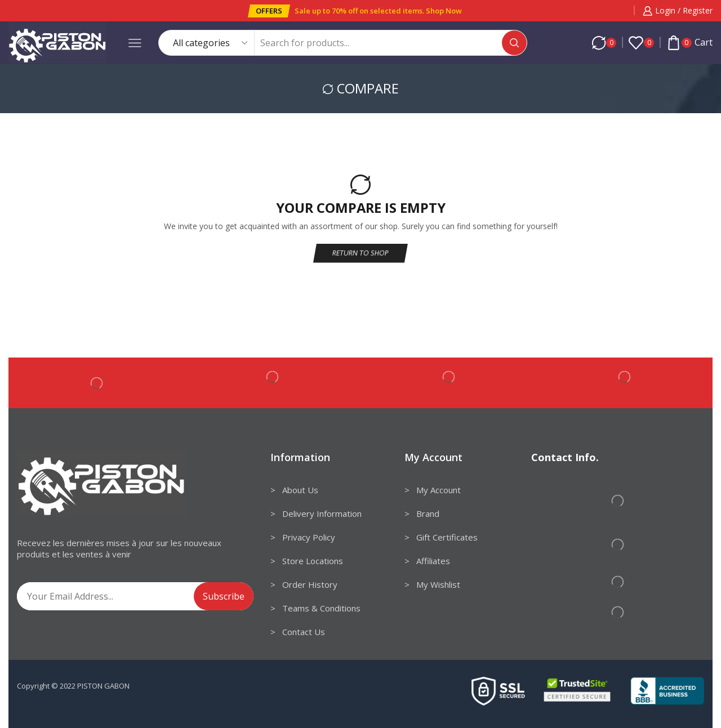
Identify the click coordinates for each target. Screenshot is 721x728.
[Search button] (514, 43)
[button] (269, 11)
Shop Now (444, 11)
